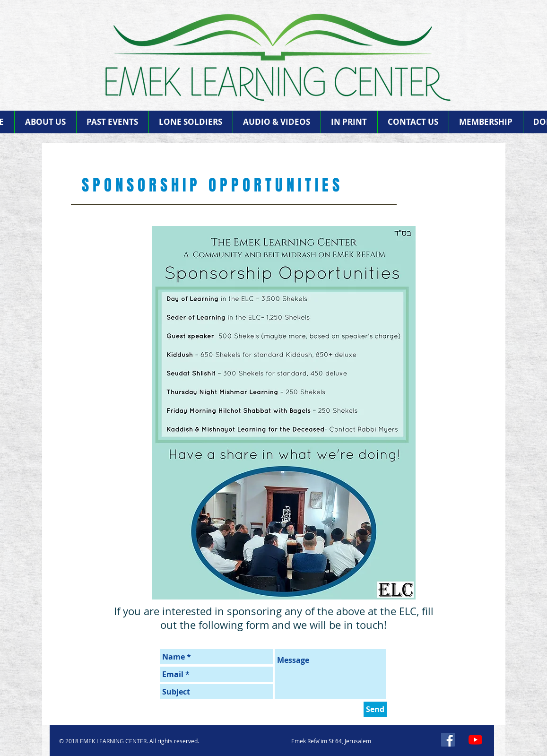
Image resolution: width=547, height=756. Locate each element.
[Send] (375, 709)
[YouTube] (475, 740)
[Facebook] (448, 740)
